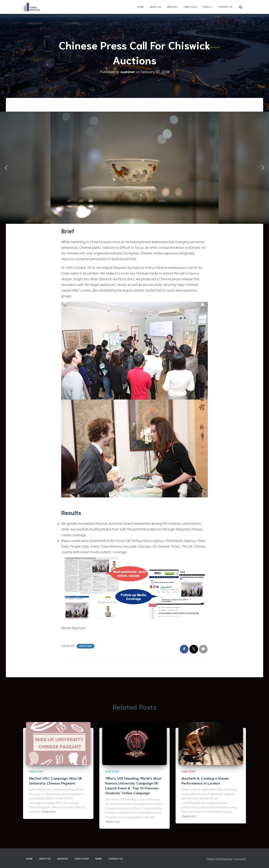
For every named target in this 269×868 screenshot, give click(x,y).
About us (155, 7)
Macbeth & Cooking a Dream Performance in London (205, 781)
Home (141, 7)
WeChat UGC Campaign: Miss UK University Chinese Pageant (56, 781)
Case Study (190, 7)
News (208, 7)
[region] (134, 168)
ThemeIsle (240, 859)
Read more (49, 812)
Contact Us (225, 7)
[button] (6, 168)
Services (172, 7)
